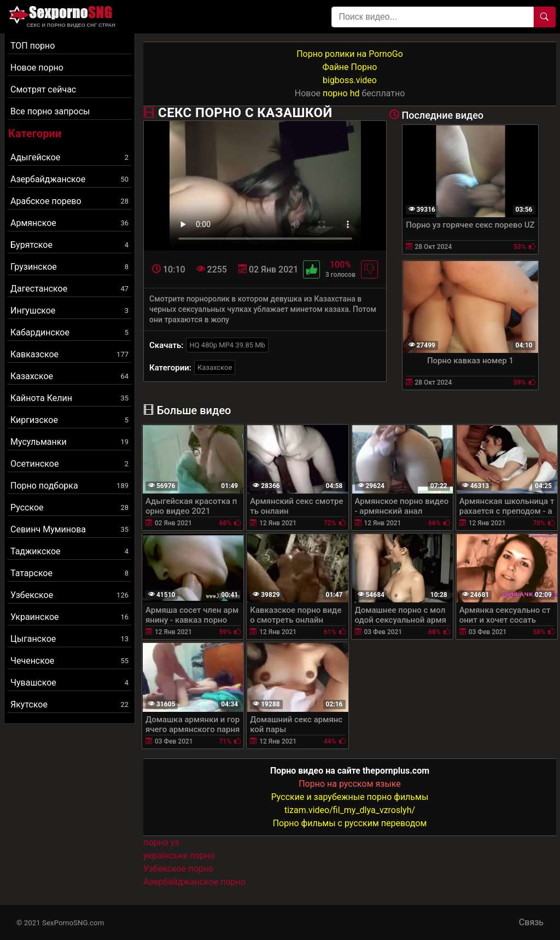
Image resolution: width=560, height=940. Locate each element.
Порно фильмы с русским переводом (350, 823)
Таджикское (69, 551)
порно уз (161, 842)
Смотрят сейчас (43, 89)
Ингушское (69, 311)
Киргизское (69, 420)
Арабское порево (69, 201)
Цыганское (69, 639)
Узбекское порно (178, 869)
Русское (69, 507)
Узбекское (69, 595)
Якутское (69, 704)
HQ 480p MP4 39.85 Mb (227, 345)
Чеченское (69, 661)
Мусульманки (69, 442)
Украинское (69, 617)
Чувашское (69, 683)
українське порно (179, 855)
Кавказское (69, 354)
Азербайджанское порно (194, 882)
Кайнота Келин (69, 398)
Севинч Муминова (69, 529)
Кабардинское (69, 332)
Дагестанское (69, 289)
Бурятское (69, 245)
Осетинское (69, 464)
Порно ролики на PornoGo (350, 54)
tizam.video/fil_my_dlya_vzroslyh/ (350, 810)
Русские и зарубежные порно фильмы (350, 797)
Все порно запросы (50, 111)
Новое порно (37, 68)
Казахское (69, 376)
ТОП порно (33, 46)
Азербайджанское (69, 179)
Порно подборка (69, 486)
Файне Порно (350, 67)
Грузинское (69, 267)
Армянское (69, 223)
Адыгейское (69, 157)
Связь (531, 922)
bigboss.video (350, 80)
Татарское (69, 573)
